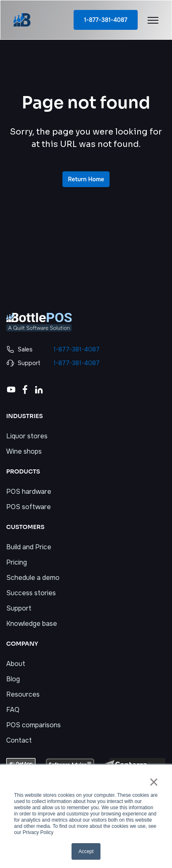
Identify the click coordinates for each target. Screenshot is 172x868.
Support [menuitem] (19, 608)
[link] (22, 19)
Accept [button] (86, 851)
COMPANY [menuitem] (22, 644)
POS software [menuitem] (29, 507)
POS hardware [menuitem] (29, 492)
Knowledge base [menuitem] (32, 624)
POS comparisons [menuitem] (33, 725)
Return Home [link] (86, 179)
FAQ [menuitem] (13, 710)
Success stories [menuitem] (31, 593)
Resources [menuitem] (23, 694)
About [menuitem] (16, 664)
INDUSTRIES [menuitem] (25, 416)
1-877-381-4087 (106, 20)
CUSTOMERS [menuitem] (25, 527)
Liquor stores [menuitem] (27, 436)
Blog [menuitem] (13, 679)
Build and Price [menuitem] (29, 547)
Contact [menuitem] (19, 740)
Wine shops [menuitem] (24, 451)
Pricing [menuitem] (17, 562)
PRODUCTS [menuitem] (23, 471)
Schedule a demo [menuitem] (33, 578)
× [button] (154, 782)
